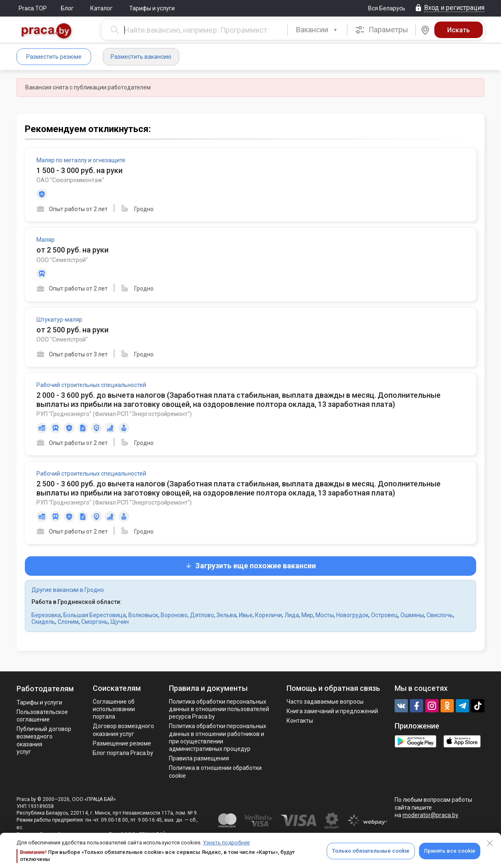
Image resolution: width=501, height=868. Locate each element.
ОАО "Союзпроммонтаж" (70, 180)
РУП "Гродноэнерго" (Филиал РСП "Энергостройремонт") (114, 414)
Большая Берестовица (95, 615)
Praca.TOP (33, 8)
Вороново (174, 615)
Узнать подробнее (226, 843)
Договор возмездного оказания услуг (123, 730)
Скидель (43, 622)
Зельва (226, 615)
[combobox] (317, 30)
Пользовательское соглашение (42, 716)
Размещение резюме (122, 743)
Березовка (46, 615)
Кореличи (269, 615)
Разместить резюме (54, 57)
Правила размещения (199, 758)
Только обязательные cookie (371, 851)
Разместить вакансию (141, 57)
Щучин (120, 622)
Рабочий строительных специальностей (91, 385)
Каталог (101, 8)
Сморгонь (95, 622)
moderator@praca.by (430, 815)
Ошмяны (412, 615)
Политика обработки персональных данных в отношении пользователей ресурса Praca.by (219, 709)
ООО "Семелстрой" (62, 260)
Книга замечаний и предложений (332, 711)
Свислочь (440, 615)
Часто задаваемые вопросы (325, 702)
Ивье (246, 615)
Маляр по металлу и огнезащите (81, 160)
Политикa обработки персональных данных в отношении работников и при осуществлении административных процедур (218, 737)
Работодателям (45, 689)
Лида (292, 615)
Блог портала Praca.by (123, 753)
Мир (307, 615)
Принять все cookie (450, 851)
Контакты (300, 721)
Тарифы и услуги (152, 8)
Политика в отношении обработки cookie (215, 772)
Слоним (68, 622)
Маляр (46, 240)
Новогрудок (352, 615)
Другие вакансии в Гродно (68, 590)
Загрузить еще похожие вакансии (250, 566)
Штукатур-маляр (59, 320)
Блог (67, 8)
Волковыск (143, 615)
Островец (384, 615)
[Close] (490, 843)
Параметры (382, 30)
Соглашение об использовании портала (114, 709)
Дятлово (202, 615)
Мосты (325, 615)
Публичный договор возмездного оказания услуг (44, 740)
